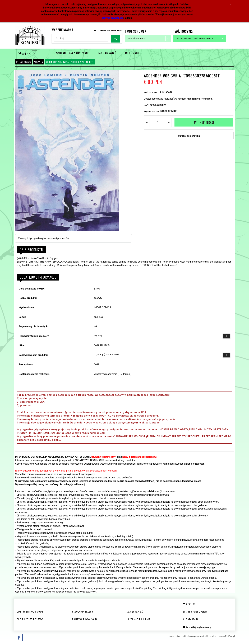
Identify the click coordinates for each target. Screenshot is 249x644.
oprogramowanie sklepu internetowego (207, 636)
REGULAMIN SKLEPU (83, 611)
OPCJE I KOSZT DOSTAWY (30, 619)
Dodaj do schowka (189, 136)
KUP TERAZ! (204, 122)
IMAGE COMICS (169, 111)
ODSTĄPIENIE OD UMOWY (30, 611)
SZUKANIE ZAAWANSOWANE (73, 53)
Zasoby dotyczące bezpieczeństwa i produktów (43, 238)
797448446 (191, 619)
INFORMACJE (133, 53)
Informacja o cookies (178, 636)
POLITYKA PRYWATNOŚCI (85, 619)
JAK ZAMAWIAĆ (107, 53)
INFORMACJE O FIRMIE (139, 619)
